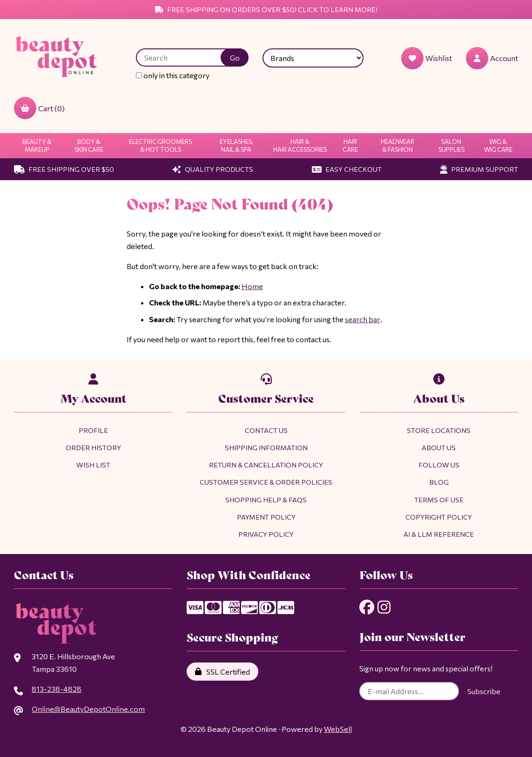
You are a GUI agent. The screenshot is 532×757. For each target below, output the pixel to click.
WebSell (338, 729)
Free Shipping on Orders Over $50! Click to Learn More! (266, 9)
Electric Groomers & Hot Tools (160, 145)
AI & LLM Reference (439, 534)
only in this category (173, 75)
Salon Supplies (451, 145)
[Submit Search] (235, 57)
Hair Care (350, 145)
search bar (362, 319)
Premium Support (479, 169)
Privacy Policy (266, 534)
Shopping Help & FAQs (266, 500)
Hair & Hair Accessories (300, 145)
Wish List (93, 465)
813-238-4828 (57, 689)
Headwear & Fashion (397, 145)
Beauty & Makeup (37, 145)
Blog (439, 482)
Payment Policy (266, 517)
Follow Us (439, 465)
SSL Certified (222, 672)
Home (252, 286)
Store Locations (439, 430)
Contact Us (266, 430)
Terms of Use (439, 500)
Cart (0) (39, 108)
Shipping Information (266, 447)
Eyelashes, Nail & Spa (236, 145)
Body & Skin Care (89, 145)
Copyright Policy (439, 517)
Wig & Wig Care (498, 145)
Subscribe (484, 692)
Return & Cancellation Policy (266, 465)
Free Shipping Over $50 (64, 169)
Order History (93, 447)
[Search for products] (186, 57)
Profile (93, 430)
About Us (439, 447)
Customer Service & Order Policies (266, 482)
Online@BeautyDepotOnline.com (88, 709)
